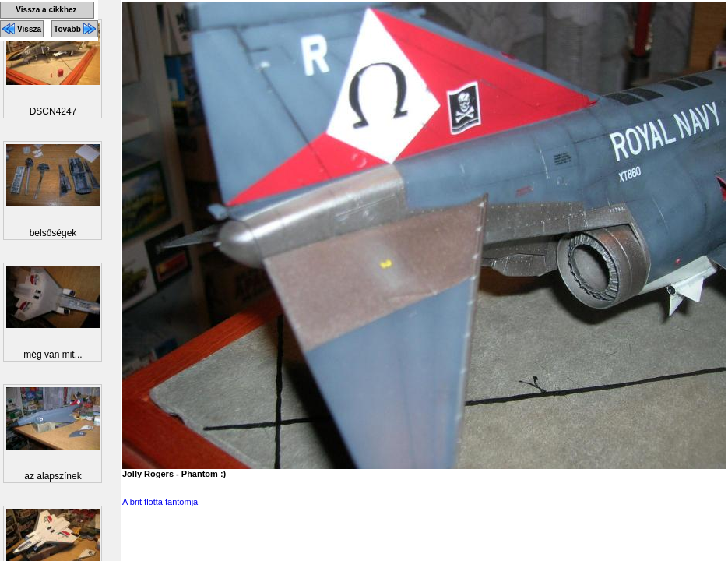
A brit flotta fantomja (160, 502)
